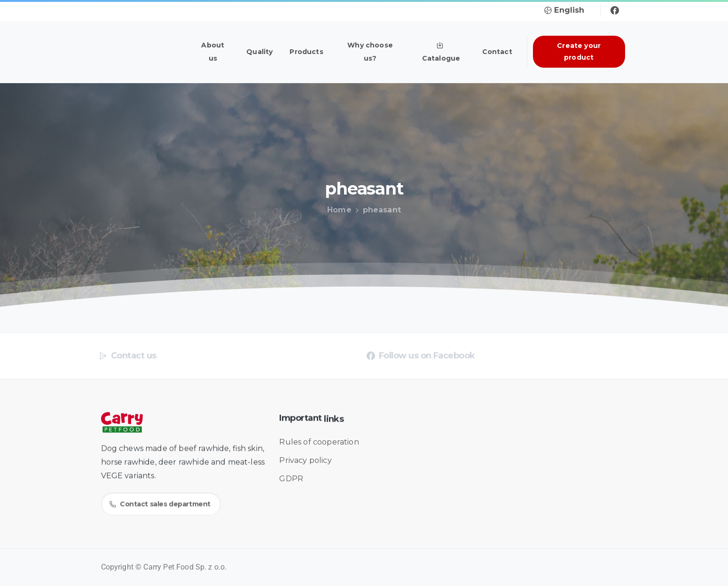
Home (337, 210)
